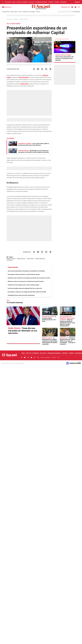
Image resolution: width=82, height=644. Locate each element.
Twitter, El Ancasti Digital (25, 357)
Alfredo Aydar (24, 84)
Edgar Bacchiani (24, 77)
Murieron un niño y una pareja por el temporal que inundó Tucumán (26, 281)
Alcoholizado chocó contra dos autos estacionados (21, 295)
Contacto (38, 12)
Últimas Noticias (6, 12)
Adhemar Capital (11, 259)
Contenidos (63, 2)
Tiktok (35, 357)
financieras (10, 260)
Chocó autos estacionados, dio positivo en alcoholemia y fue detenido (26, 271)
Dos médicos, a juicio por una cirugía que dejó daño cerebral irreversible (27, 292)
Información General (41, 2)
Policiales (32, 2)
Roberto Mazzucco (40, 259)
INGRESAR (77, 2)
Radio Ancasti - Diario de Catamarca (7, 7)
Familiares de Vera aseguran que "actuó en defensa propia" (24, 285)
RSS (58, 357)
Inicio (14, 2)
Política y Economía (22, 2)
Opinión (57, 2)
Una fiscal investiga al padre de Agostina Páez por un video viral (25, 288)
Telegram (38, 357)
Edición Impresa (14, 12)
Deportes (51, 2)
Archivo (20, 12)
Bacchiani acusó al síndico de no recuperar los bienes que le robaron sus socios (29, 278)
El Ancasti (9, 19)
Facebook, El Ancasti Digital (22, 357)
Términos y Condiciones (45, 357)
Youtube (31, 357)
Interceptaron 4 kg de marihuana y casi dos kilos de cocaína (24, 274)
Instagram (28, 357)
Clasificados (25, 12)
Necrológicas (32, 12)
